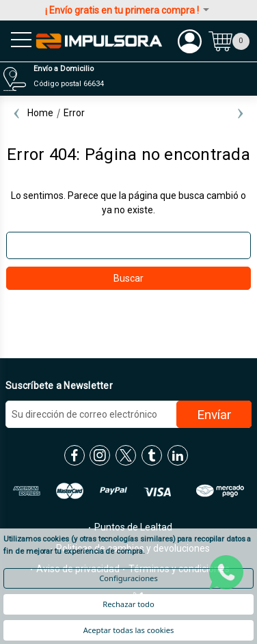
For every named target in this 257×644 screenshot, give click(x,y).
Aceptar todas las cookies (129, 630)
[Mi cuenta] (190, 41)
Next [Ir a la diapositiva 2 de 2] (241, 113)
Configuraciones (128, 578)
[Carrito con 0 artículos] (229, 41)
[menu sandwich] (17, 41)
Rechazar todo (128, 604)
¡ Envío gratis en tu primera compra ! (128, 10)
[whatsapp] (226, 572)
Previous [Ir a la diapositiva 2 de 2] (16, 113)
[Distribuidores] (127, 79)
